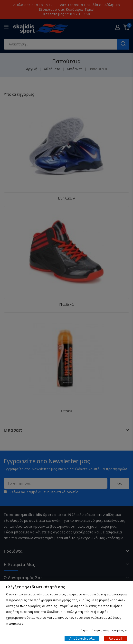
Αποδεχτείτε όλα (82, 638)
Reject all (115, 638)
